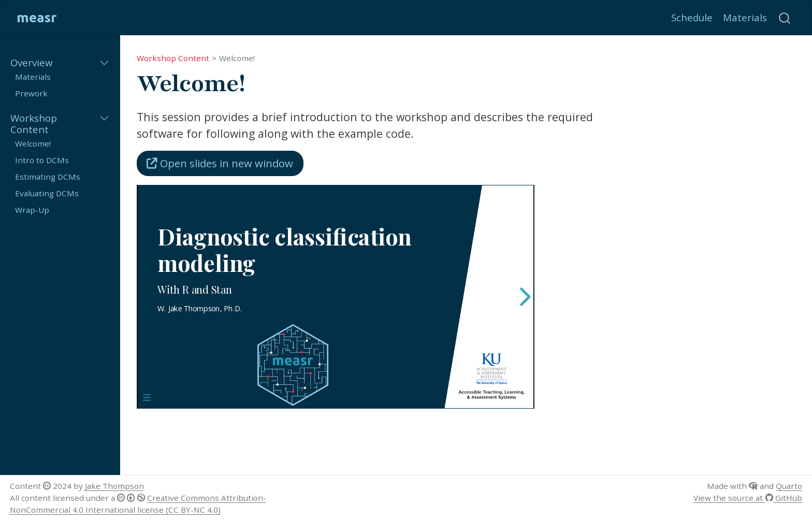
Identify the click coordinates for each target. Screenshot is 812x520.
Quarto (789, 486)
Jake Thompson (114, 486)
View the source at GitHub (748, 498)
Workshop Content (173, 58)
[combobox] (785, 17)
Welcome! (237, 58)
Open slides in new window (220, 163)
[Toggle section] (102, 63)
